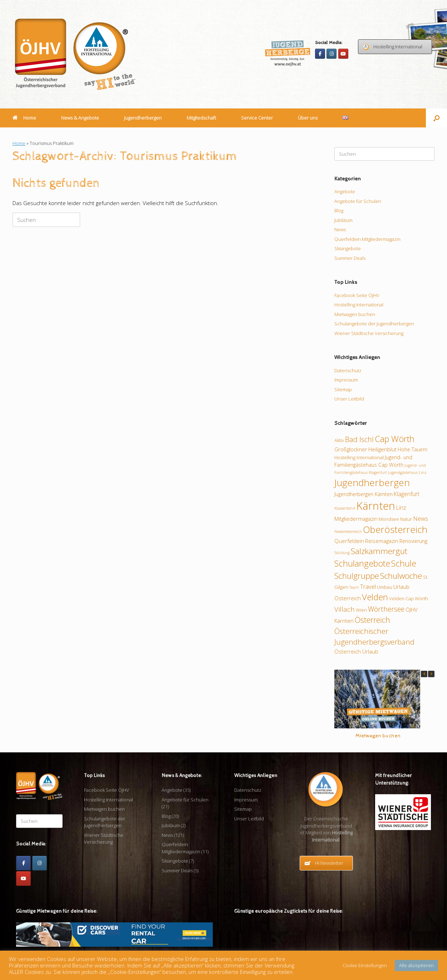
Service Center (257, 118)
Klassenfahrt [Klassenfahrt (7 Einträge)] (345, 508)
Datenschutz (348, 370)
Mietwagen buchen (355, 314)
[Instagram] (331, 54)
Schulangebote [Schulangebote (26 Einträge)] (362, 563)
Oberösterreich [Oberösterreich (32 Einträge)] (395, 530)
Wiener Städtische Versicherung (369, 333)
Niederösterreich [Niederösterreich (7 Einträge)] (348, 532)
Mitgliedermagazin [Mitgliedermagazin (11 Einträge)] (356, 519)
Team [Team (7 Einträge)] (354, 587)
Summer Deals (350, 258)
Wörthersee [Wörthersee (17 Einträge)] (386, 609)
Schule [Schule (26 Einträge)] (404, 563)
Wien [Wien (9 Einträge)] (361, 610)
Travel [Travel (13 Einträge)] (368, 586)
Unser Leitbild (349, 399)
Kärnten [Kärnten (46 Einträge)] (376, 506)
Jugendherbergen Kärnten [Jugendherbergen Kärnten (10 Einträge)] (364, 494)
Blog (339, 210)
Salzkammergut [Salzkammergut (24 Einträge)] (379, 551)
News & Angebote (80, 118)
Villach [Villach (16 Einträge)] (345, 609)
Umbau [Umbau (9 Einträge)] (385, 587)
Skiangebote (348, 248)
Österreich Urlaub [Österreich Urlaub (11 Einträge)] (356, 651)
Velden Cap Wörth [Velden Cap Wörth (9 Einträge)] (409, 598)
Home (24, 118)
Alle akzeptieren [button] (416, 965)
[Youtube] (343, 54)
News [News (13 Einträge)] (421, 518)
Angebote (345, 191)
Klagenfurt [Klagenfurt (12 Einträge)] (407, 494)
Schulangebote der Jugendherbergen (374, 324)
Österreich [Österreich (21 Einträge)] (372, 620)
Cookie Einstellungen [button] (365, 965)
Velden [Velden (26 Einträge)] (375, 597)
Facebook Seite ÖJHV (357, 295)
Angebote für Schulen (358, 201)
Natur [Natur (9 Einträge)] (406, 519)
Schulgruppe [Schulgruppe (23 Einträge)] (357, 576)
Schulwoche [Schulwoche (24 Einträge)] (401, 576)
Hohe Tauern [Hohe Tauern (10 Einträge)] (412, 449)
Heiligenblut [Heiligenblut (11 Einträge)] (382, 449)
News (340, 229)
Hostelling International (359, 305)
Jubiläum (343, 220)
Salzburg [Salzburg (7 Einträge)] (342, 553)
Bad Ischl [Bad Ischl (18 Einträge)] (359, 439)
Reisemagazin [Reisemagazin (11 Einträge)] (382, 541)
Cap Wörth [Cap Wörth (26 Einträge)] (395, 439)
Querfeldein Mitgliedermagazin (367, 239)
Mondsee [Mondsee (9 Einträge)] (389, 519)
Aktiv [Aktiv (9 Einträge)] (339, 440)
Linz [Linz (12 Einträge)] (401, 508)
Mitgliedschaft (201, 118)
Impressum (346, 380)
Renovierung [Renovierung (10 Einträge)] (413, 541)
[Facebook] (320, 54)
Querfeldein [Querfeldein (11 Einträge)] (349, 541)
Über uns (308, 118)
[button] (436, 118)
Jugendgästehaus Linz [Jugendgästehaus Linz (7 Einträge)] (407, 472)
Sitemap (343, 389)
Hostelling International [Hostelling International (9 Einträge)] (359, 457)
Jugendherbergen (143, 118)
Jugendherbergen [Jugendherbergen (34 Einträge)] (372, 482)
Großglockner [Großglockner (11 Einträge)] (351, 449)
